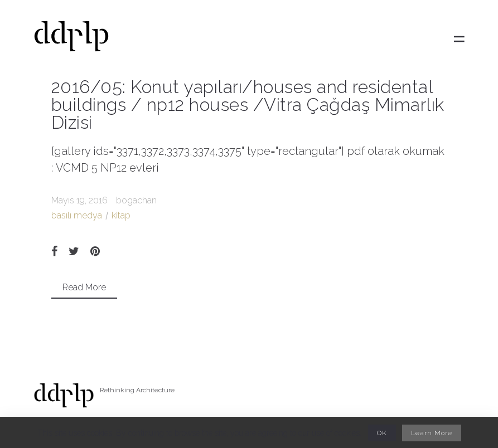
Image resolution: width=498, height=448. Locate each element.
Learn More (432, 433)
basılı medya (77, 215)
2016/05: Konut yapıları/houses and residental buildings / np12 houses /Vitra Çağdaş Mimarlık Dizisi (248, 104)
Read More (84, 287)
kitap (121, 215)
